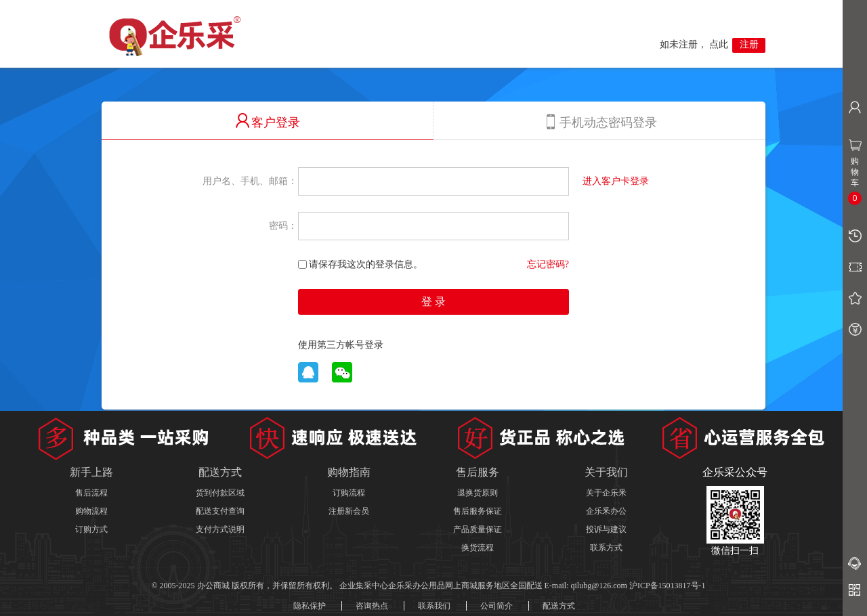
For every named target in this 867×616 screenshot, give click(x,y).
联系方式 (606, 548)
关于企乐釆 (606, 493)
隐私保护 (310, 606)
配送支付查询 (220, 511)
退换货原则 (478, 493)
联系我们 (434, 606)
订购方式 (91, 529)
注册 (749, 44)
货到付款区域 (220, 493)
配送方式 (559, 606)
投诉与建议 (606, 529)
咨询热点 (372, 606)
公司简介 (496, 606)
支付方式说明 (220, 529)
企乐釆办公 (606, 511)
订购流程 (349, 493)
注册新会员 (349, 511)
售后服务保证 (478, 511)
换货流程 (478, 548)
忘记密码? (548, 264)
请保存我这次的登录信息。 (360, 264)
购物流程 (91, 511)
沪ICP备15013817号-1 (668, 586)
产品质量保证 (478, 529)
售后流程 (91, 493)
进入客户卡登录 (616, 181)
